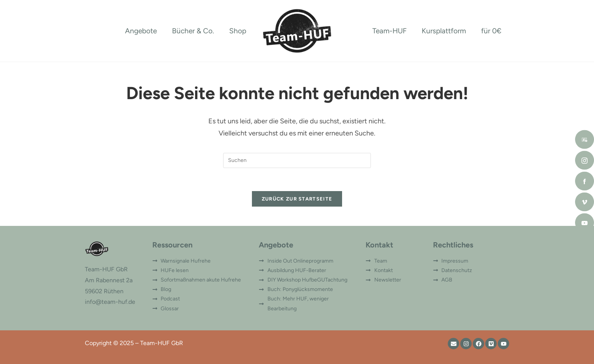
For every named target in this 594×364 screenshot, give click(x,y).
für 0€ (491, 31)
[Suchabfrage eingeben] (297, 160)
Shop (238, 31)
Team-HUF (389, 31)
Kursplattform (444, 31)
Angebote (141, 31)
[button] (17, 347)
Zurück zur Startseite (297, 199)
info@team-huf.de (110, 302)
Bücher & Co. (193, 31)
